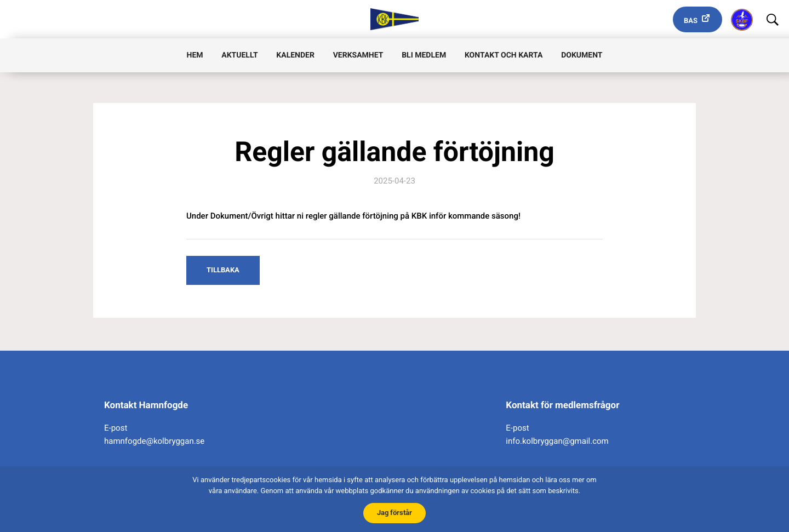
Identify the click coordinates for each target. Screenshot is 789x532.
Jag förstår (395, 513)
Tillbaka (223, 270)
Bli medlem (424, 55)
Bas (691, 21)
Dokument (582, 55)
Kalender (295, 55)
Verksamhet (358, 55)
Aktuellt (239, 55)
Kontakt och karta (504, 55)
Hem (195, 55)
